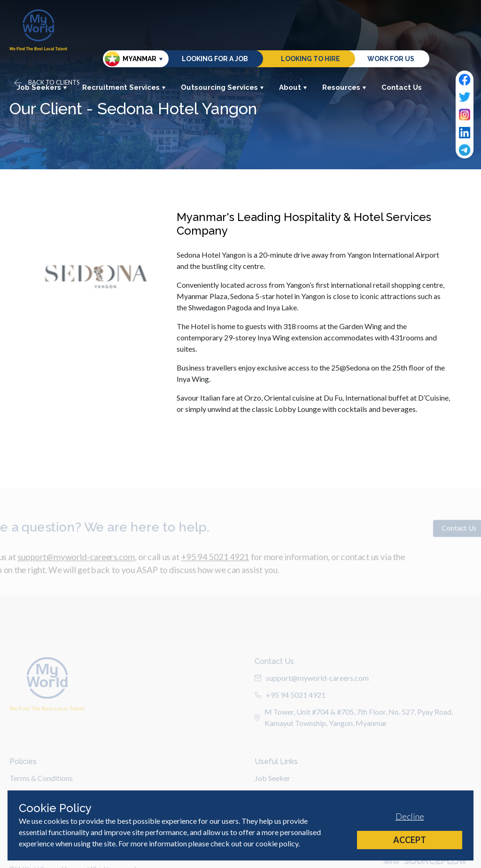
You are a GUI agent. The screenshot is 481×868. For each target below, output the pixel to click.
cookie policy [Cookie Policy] (277, 843)
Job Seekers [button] (42, 87)
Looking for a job (215, 59)
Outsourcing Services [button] (222, 87)
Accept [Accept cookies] (410, 840)
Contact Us (402, 87)
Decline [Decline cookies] (410, 816)
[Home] (38, 30)
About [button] (293, 87)
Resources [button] (344, 87)
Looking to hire (310, 59)
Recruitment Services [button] (124, 87)
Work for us (391, 59)
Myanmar (131, 59)
